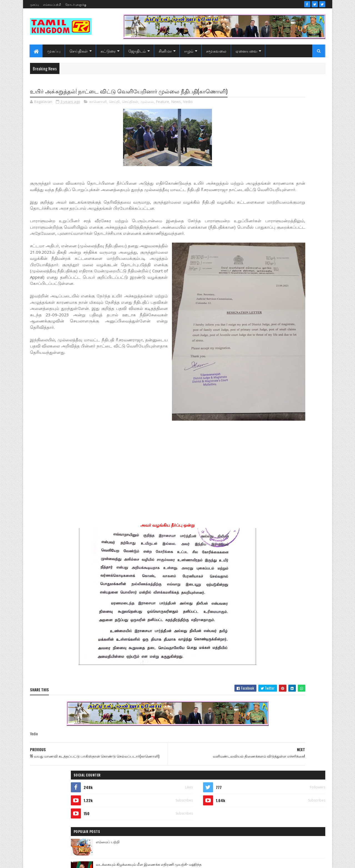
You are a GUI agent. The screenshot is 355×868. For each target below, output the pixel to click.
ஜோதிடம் (137, 51)
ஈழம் (189, 51)
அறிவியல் (247, 568)
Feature (163, 112)
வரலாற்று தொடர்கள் (255, 675)
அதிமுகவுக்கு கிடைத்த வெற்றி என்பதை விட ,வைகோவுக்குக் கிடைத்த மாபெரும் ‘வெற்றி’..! (293, 231)
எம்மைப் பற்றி (273, 157)
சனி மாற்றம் (282, 626)
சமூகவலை (216, 51)
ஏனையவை (247, 51)
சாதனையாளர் (250, 636)
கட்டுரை (108, 51)
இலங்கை (285, 587)
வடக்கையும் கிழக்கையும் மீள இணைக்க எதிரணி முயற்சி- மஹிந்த (290, 183)
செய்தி (114, 112)
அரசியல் (273, 558)
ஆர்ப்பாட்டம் (282, 568)
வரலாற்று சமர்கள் (282, 665)
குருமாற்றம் (248, 626)
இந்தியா (246, 578)
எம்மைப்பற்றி (52, 4)
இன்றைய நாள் (251, 587)
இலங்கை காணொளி (255, 597)
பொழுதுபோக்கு (252, 656)
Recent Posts (259, 272)
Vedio (188, 112)
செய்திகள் (79, 51)
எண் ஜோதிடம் (251, 607)
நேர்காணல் (285, 646)
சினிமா (165, 51)
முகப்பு (34, 4)
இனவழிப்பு (280, 578)
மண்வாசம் (287, 656)
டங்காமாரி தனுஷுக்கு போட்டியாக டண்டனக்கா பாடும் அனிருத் (290, 205)
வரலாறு (245, 665)
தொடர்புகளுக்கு (76, 4)
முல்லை (147, 112)
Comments (303, 272)
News (176, 112)
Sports (244, 558)
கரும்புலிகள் (249, 617)
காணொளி (98, 112)
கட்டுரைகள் (287, 607)
